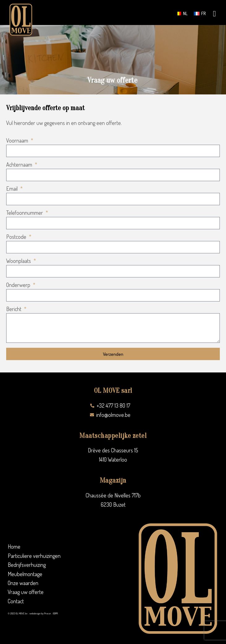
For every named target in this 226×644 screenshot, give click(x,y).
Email (13, 189)
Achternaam (20, 165)
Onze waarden (23, 583)
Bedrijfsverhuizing (27, 565)
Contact (16, 601)
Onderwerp (19, 285)
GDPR (55, 613)
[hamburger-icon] (214, 14)
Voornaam (18, 141)
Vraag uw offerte (26, 592)
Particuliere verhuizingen (34, 556)
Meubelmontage (25, 574)
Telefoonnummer (25, 213)
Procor (48, 613)
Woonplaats (19, 261)
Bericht (14, 309)
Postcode (17, 237)
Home (14, 546)
